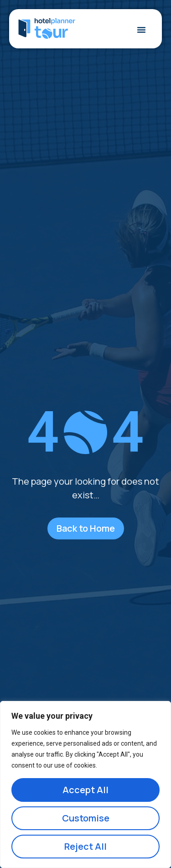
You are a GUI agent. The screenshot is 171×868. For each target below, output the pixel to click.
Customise (86, 818)
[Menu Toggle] (141, 30)
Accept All (85, 790)
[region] (85, 784)
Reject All (85, 846)
